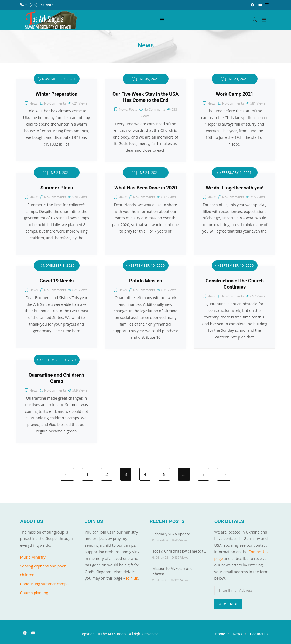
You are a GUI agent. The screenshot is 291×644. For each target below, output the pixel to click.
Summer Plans (57, 188)
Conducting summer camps (44, 584)
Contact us (259, 634)
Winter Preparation (57, 94)
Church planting (34, 593)
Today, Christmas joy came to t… (179, 551)
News (34, 103)
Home (220, 634)
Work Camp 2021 (234, 94)
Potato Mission (146, 281)
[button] (262, 20)
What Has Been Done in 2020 (146, 188)
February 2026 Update (171, 534)
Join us (132, 578)
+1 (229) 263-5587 (37, 5)
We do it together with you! (235, 188)
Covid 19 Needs (57, 281)
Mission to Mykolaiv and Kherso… (172, 571)
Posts (133, 110)
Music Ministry (33, 557)
